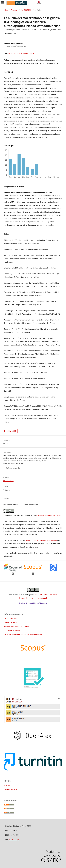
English (7, 785)
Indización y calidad (12, 631)
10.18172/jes (14, 839)
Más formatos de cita (12, 468)
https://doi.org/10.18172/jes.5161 (22, 53)
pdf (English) (11, 431)
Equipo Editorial (11, 619)
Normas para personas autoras (16, 627)
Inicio (6, 10)
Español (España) (11, 789)
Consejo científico (11, 623)
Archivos (14, 10)
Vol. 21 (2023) (26, 10)
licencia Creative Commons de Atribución (41, 540)
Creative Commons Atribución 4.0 (49, 515)
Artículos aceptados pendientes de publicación (23, 634)
